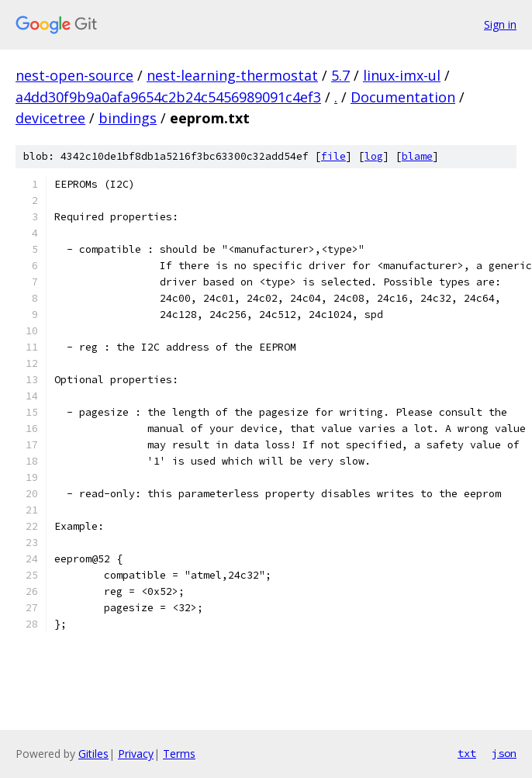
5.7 (340, 75)
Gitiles (93, 754)
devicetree (50, 118)
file (333, 156)
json (504, 753)
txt (467, 753)
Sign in (500, 24)
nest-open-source (74, 75)
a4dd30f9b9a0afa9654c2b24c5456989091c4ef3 (168, 97)
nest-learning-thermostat (232, 75)
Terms (179, 754)
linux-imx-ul (402, 75)
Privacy (136, 754)
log (374, 156)
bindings (128, 118)
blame (417, 156)
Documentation (403, 97)
